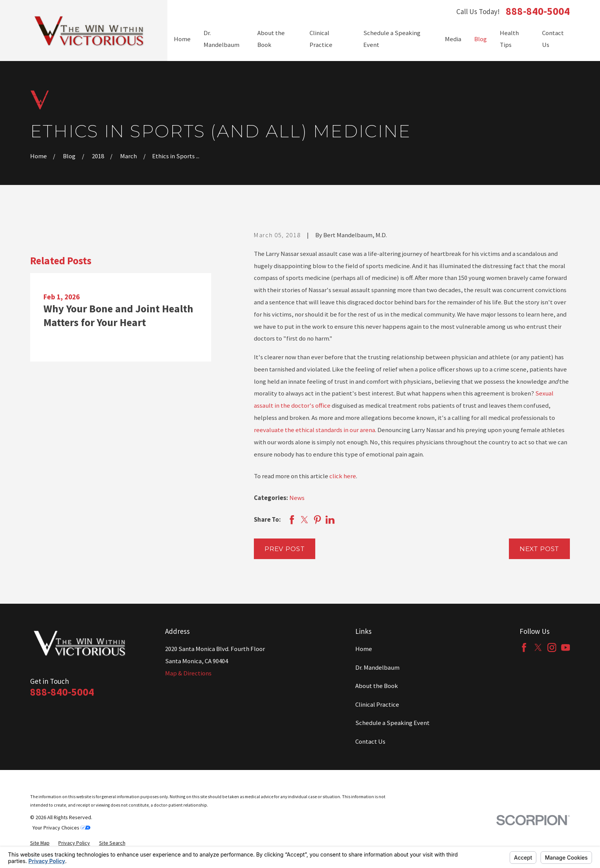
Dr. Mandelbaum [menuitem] (221, 39)
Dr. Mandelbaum (377, 668)
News (297, 498)
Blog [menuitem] (480, 39)
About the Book (377, 686)
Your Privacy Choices (61, 828)
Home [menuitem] (182, 39)
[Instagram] (552, 647)
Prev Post (285, 549)
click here (343, 476)
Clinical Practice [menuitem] (321, 39)
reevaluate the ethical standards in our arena (314, 430)
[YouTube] (566, 647)
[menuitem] (40, 843)
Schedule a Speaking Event (392, 723)
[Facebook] (524, 647)
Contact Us (370, 742)
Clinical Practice (377, 705)
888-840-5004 (538, 11)
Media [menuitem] (453, 39)
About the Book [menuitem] (271, 39)
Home (364, 649)
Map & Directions (188, 673)
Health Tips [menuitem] (509, 39)
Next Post (540, 549)
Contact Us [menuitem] (553, 39)
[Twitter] (538, 647)
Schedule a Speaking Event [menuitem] (392, 39)
